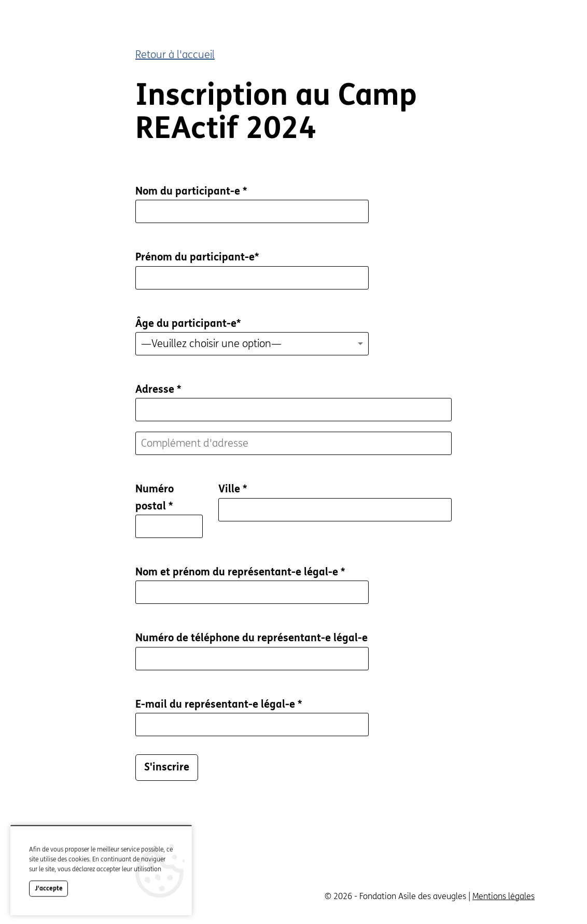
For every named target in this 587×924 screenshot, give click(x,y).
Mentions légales (504, 896)
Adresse (158, 389)
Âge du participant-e (188, 323)
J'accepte (49, 902)
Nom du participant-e (191, 191)
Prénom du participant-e (197, 257)
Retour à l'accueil (175, 55)
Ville (233, 489)
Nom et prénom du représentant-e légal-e (240, 572)
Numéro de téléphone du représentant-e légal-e (251, 638)
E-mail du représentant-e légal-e (219, 704)
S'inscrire (167, 767)
